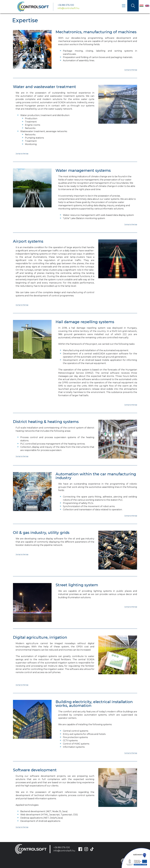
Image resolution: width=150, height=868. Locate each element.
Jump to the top (131, 70)
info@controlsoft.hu (69, 8)
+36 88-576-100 (66, 5)
